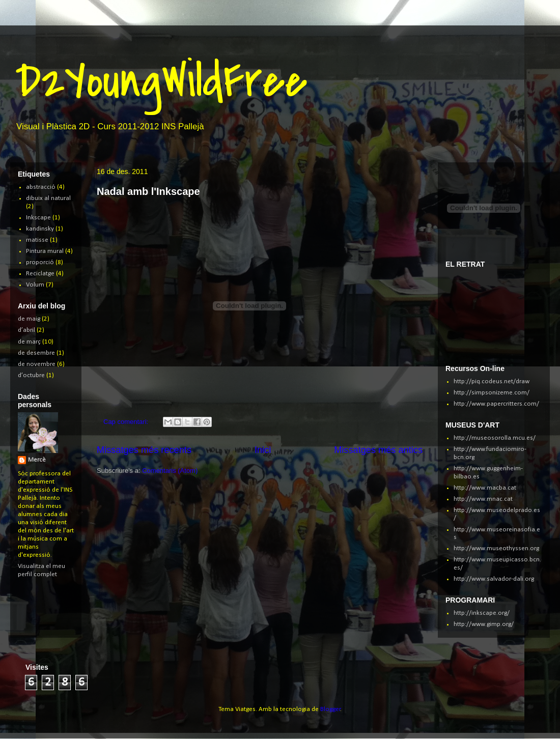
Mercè (37, 460)
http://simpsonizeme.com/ (492, 393)
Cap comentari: (127, 422)
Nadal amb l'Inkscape (148, 191)
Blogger (330, 709)
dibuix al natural (48, 198)
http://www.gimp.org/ (484, 624)
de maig (29, 319)
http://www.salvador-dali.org (494, 579)
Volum (35, 285)
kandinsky (40, 229)
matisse (37, 240)
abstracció (41, 187)
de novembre (37, 364)
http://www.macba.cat (485, 488)
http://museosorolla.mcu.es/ (495, 438)
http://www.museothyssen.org (496, 548)
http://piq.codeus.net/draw (492, 381)
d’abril (26, 330)
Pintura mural (45, 251)
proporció (40, 262)
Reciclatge (40, 274)
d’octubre (31, 375)
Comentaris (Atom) (170, 471)
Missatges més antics (378, 450)
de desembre (36, 353)
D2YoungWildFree (161, 81)
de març (29, 342)
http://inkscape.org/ (482, 613)
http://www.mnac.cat (483, 499)
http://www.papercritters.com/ (496, 404)
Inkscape (38, 218)
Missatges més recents (144, 450)
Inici (263, 450)
